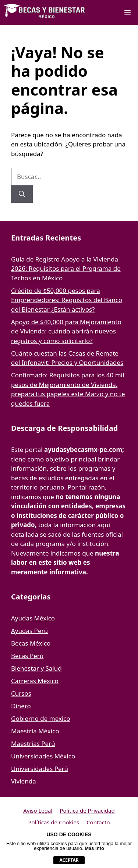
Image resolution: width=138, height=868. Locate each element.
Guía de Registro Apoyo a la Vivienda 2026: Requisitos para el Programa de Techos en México (66, 269)
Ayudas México (33, 618)
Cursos (21, 693)
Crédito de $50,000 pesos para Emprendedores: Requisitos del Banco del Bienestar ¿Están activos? (67, 300)
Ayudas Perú (29, 631)
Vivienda (24, 781)
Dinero (21, 706)
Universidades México (43, 756)
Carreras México (35, 681)
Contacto (98, 822)
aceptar (69, 860)
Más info (94, 848)
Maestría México (35, 731)
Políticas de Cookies (54, 822)
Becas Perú (27, 656)
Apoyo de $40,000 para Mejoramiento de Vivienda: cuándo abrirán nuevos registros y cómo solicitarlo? (66, 331)
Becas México (31, 643)
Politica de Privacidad (87, 810)
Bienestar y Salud (36, 668)
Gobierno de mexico (41, 718)
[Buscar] (22, 194)
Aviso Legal (38, 810)
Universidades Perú (40, 769)
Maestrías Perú (33, 743)
